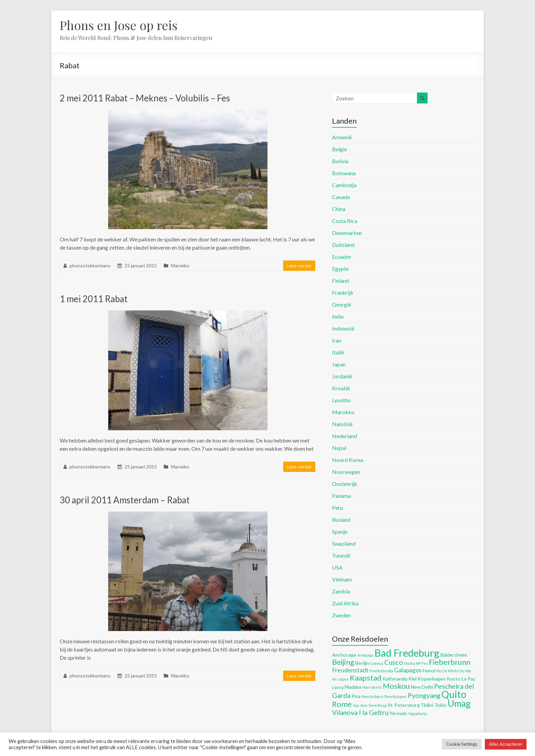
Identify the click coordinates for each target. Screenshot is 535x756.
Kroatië (341, 388)
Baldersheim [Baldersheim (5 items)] (454, 655)
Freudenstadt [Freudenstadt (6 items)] (350, 670)
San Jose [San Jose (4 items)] (360, 705)
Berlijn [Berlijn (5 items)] (362, 663)
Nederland (344, 436)
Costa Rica (345, 221)
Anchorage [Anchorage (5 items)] (344, 655)
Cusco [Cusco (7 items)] (394, 662)
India (338, 316)
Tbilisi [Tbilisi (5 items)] (427, 705)
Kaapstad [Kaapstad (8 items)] (366, 678)
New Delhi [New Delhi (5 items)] (422, 687)
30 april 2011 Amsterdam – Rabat (125, 500)
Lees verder (299, 265)
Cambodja (344, 185)
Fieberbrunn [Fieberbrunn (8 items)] (450, 662)
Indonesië (343, 328)
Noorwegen (346, 472)
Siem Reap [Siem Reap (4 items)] (378, 705)
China (339, 209)
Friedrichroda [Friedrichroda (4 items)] (381, 671)
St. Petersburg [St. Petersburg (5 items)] (404, 705)
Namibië (342, 424)
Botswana (344, 173)
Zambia (341, 591)
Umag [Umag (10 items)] (459, 703)
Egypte (340, 269)
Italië (338, 352)
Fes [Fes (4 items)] (425, 663)
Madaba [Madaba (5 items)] (353, 687)
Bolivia (340, 161)
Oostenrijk (345, 484)
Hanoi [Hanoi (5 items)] (429, 670)
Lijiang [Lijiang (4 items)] (338, 687)
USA (337, 567)
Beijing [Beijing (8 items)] (343, 662)
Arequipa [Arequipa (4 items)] (365, 655)
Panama (341, 496)
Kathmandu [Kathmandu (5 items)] (395, 679)
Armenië (342, 137)
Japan (339, 364)
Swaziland (344, 543)
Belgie (339, 149)
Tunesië (341, 555)
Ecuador (342, 257)
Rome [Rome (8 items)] (342, 704)
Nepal (339, 448)
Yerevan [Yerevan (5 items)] (398, 713)
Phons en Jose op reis (119, 25)
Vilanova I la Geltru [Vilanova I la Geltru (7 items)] (360, 712)
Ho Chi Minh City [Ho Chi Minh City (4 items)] (450, 671)
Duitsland (343, 245)
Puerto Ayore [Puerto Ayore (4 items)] (372, 696)
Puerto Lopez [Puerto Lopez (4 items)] (396, 696)
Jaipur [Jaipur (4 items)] (343, 679)
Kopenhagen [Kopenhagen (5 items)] (432, 679)
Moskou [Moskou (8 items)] (396, 686)
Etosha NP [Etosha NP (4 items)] (412, 663)
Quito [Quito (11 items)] (454, 694)
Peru (337, 508)
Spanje (340, 531)
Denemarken (347, 233)
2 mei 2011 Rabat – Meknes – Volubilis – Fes (145, 98)
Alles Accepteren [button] (506, 744)
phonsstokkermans (90, 265)
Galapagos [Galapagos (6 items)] (408, 670)
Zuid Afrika (345, 603)
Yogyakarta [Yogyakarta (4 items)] (417, 713)
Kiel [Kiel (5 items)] (413, 679)
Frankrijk (343, 292)
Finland (341, 281)
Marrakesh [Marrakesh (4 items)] (372, 687)
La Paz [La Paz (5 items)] (468, 679)
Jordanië (342, 376)
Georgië (342, 304)
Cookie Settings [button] (462, 744)
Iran (337, 340)
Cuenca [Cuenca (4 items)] (377, 663)
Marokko (180, 265)
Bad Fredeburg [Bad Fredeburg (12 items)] (407, 653)
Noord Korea (348, 460)
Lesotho (341, 400)
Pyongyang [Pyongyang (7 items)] (424, 695)
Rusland (341, 520)
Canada (341, 197)
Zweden (341, 615)
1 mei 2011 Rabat (94, 299)
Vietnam (342, 579)
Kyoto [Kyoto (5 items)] (454, 679)
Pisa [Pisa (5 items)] (356, 696)
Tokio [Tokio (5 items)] (440, 705)
